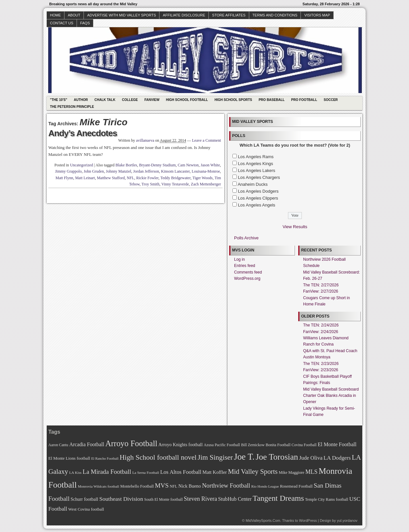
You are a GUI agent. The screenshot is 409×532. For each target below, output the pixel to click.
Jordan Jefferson (146, 171)
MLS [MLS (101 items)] (312, 472)
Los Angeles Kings (256, 164)
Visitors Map (317, 15)
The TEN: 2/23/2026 (321, 364)
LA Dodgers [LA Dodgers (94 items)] (337, 458)
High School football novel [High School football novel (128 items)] (158, 457)
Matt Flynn (64, 178)
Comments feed (248, 272)
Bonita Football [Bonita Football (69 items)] (278, 445)
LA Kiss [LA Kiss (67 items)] (75, 472)
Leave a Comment (206, 140)
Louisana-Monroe (206, 171)
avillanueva (145, 140)
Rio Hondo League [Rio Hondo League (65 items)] (265, 486)
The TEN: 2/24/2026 (321, 325)
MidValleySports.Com (263, 520)
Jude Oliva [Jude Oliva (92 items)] (311, 458)
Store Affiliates (229, 15)
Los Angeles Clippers (258, 198)
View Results (295, 227)
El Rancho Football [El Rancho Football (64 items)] (105, 459)
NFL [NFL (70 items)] (173, 486)
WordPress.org (247, 278)
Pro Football (304, 100)
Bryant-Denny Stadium (157, 165)
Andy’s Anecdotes (83, 133)
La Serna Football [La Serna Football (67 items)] (146, 472)
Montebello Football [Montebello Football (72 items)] (137, 486)
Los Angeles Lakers (257, 170)
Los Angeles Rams (256, 157)
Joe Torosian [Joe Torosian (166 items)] (277, 457)
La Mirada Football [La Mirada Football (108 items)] (107, 472)
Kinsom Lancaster (175, 171)
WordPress (308, 520)
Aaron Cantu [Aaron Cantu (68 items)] (58, 445)
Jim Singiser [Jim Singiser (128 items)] (215, 457)
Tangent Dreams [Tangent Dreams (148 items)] (278, 498)
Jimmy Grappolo (68, 171)
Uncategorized (82, 165)
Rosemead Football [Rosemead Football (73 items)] (296, 486)
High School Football (187, 100)
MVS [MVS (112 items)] (162, 485)
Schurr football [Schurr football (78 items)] (84, 499)
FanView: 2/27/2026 (321, 291)
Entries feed (245, 266)
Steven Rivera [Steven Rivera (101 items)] (200, 499)
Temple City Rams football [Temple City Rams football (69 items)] (327, 499)
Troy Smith (150, 184)
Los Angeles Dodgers (258, 191)
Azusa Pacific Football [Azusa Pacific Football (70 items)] (222, 445)
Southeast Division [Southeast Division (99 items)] (121, 499)
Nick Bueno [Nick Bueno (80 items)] (190, 486)
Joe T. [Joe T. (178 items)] (244, 457)
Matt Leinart (85, 178)
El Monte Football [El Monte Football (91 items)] (337, 444)
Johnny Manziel (119, 171)
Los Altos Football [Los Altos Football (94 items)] (181, 472)
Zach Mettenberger (206, 184)
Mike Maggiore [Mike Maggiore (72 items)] (292, 472)
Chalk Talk (105, 100)
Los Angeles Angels (257, 205)
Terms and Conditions (275, 15)
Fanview (152, 100)
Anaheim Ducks (253, 184)
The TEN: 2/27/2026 (321, 285)
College (130, 100)
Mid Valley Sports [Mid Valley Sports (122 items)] (253, 472)
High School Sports (233, 100)
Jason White (210, 165)
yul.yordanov (347, 520)
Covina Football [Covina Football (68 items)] (304, 445)
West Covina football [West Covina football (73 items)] (86, 509)
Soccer (331, 100)
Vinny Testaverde (175, 184)
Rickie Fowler (147, 178)
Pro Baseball (272, 100)
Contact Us (62, 23)
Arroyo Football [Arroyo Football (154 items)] (131, 443)
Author (81, 100)
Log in (240, 259)
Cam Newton (188, 165)
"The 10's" (59, 100)
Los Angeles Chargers (259, 177)
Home (55, 15)
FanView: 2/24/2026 (321, 332)
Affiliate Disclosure (184, 15)
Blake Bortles (126, 165)
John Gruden (94, 171)
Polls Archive (246, 238)
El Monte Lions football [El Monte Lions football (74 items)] (69, 458)
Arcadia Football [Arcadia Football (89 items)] (87, 444)
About (74, 15)
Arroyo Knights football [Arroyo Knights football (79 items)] (181, 445)
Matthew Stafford (111, 178)
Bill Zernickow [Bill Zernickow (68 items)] (253, 445)
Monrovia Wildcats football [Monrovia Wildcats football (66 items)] (99, 486)
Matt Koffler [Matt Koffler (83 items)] (215, 472)
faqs (85, 23)
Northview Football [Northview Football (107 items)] (226, 485)
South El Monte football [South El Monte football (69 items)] (163, 499)
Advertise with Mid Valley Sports (121, 15)
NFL (130, 178)
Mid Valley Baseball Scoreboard (331, 389)
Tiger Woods (202, 178)
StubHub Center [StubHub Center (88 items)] (235, 499)
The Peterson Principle (72, 107)
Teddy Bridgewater (176, 178)
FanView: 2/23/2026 (321, 370)
